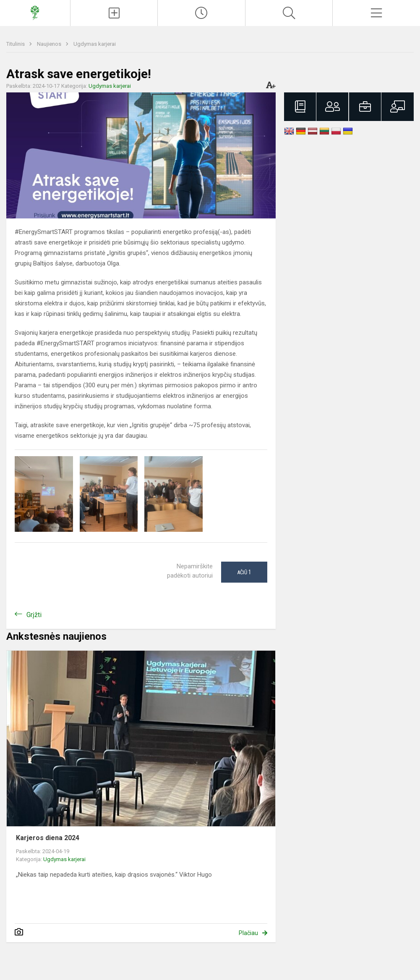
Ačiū (244, 572)
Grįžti (34, 615)
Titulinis (16, 44)
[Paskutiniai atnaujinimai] (201, 13)
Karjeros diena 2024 (48, 838)
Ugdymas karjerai (95, 44)
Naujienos (50, 44)
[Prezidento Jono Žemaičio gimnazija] (35, 12)
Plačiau (248, 933)
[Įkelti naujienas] (114, 13)
